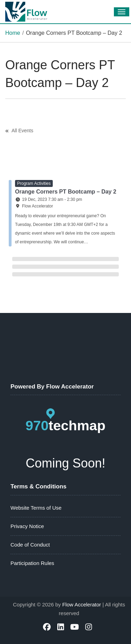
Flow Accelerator (82, 604)
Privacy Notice (27, 526)
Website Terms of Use (36, 508)
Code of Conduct (30, 545)
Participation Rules (32, 563)
